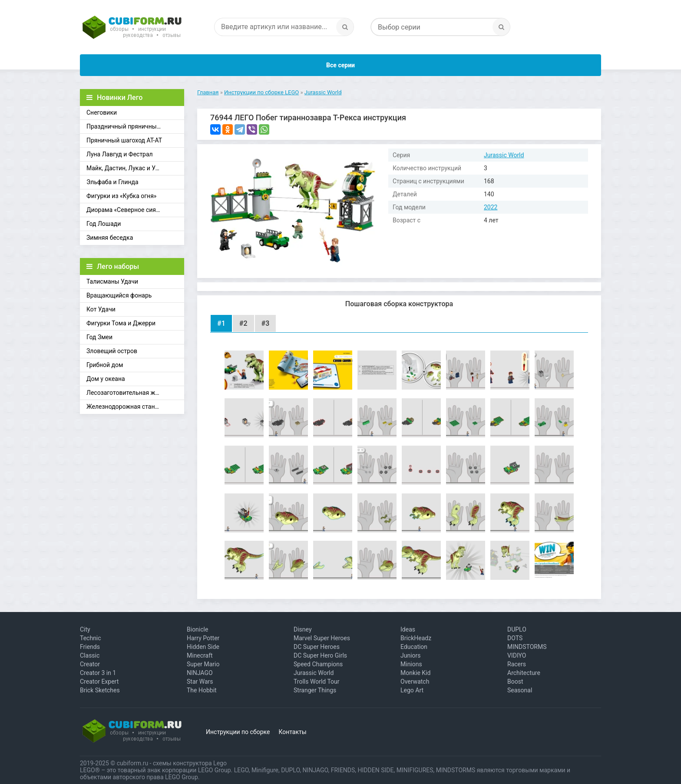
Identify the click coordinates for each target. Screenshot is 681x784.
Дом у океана (106, 379)
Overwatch (415, 681)
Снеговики (102, 112)
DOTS (515, 638)
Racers (517, 664)
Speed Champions (318, 664)
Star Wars (200, 681)
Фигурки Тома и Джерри (121, 323)
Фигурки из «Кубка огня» (121, 196)
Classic (90, 655)
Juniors (411, 655)
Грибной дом (105, 365)
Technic (91, 638)
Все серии (340, 65)
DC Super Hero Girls (320, 655)
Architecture (524, 673)
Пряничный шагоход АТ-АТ (124, 140)
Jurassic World (504, 155)
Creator (90, 664)
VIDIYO (517, 655)
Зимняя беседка (110, 238)
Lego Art (412, 690)
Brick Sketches (100, 690)
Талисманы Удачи (112, 281)
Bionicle (197, 629)
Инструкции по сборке (238, 732)
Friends (90, 647)
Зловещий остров (112, 351)
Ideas (408, 629)
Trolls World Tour (317, 681)
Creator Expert (99, 681)
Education (414, 647)
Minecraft (200, 655)
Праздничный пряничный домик (133, 126)
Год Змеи (99, 337)
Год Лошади (104, 224)
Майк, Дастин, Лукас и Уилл (126, 168)
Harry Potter (203, 638)
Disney (303, 629)
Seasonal (520, 690)
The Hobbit (202, 690)
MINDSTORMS (527, 647)
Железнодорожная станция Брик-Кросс (135, 407)
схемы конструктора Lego (190, 763)
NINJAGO (200, 673)
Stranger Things (315, 690)
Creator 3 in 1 (98, 673)
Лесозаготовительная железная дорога (135, 393)
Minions (411, 664)
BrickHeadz (416, 638)
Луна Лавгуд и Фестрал (120, 154)
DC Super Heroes (317, 647)
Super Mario (203, 664)
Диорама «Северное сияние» (128, 210)
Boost (515, 681)
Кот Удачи (101, 309)
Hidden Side (203, 647)
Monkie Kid (415, 673)
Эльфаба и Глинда (112, 182)
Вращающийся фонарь (119, 295)
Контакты (292, 732)
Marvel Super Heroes (322, 638)
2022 (491, 207)
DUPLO (517, 629)
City (85, 629)
